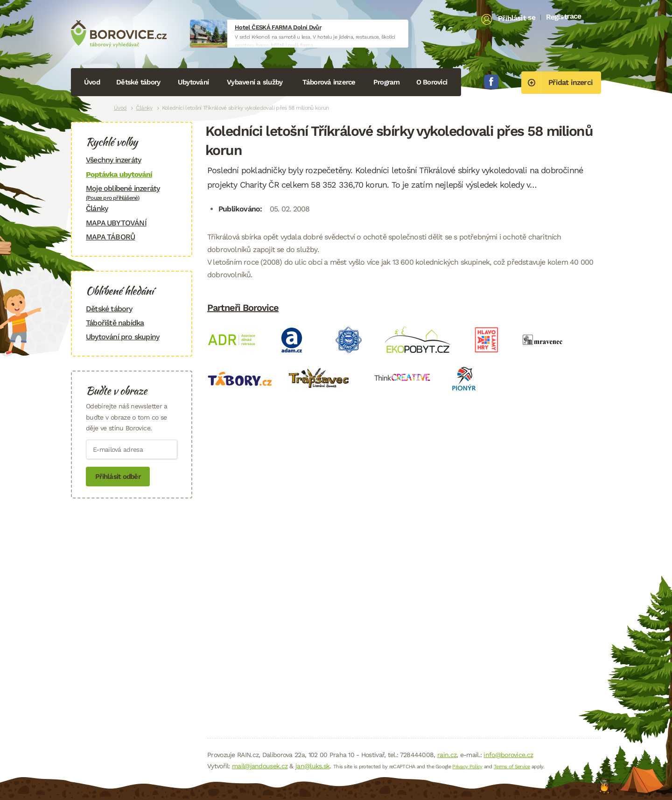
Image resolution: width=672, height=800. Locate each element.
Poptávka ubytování (119, 174)
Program (387, 82)
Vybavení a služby (255, 82)
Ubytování (193, 82)
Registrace (563, 16)
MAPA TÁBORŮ (110, 237)
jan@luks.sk (312, 766)
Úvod (92, 82)
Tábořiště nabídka (115, 323)
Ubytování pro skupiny (122, 337)
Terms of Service (512, 767)
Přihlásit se (517, 18)
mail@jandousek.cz (260, 766)
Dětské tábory (138, 82)
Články (144, 108)
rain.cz (447, 755)
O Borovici (432, 82)
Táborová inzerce (329, 82)
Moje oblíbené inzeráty (132, 193)
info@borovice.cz (508, 755)
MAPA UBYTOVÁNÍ (116, 223)
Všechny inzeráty (113, 160)
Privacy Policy (467, 767)
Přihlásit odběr (118, 477)
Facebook (491, 82)
